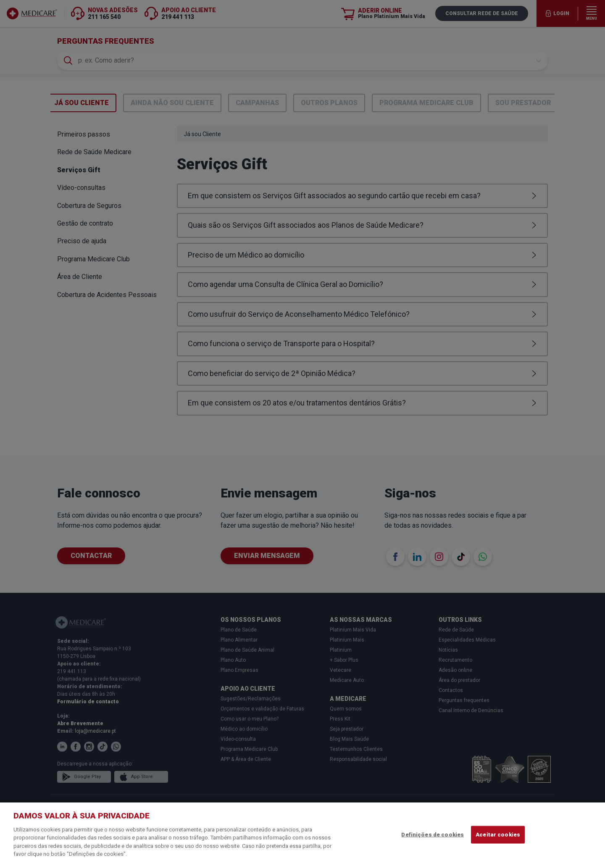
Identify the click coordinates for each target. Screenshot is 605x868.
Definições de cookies (433, 835)
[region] (302, 835)
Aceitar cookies (498, 835)
